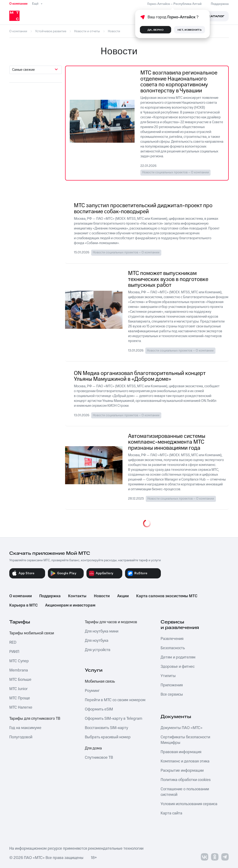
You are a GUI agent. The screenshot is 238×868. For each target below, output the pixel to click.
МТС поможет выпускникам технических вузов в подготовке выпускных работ (168, 279)
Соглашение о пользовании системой (185, 792)
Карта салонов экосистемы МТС (167, 596)
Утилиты (168, 676)
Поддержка (50, 596)
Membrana (19, 670)
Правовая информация (181, 752)
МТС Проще (20, 698)
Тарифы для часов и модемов (111, 622)
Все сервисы (172, 694)
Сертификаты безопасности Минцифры (185, 740)
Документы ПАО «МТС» (182, 728)
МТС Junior (18, 689)
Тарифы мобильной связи (32, 633)
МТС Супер (19, 661)
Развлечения (172, 639)
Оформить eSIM (99, 709)
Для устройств (98, 650)
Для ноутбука (97, 641)
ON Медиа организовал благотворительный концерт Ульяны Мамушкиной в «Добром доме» (140, 376)
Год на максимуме (25, 728)
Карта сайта (171, 813)
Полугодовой (21, 737)
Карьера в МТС (23, 605)
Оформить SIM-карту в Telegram (114, 719)
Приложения (172, 685)
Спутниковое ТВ (99, 758)
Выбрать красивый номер (108, 737)
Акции (123, 596)
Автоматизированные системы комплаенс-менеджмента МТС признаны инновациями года (167, 442)
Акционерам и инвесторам (70, 605)
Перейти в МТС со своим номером (115, 700)
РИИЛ (14, 652)
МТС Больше (20, 680)
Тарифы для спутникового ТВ (35, 719)
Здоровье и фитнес (178, 667)
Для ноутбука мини (102, 631)
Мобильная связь (100, 681)
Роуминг (92, 691)
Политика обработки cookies (186, 780)
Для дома (93, 748)
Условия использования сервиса (189, 804)
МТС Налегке (21, 707)
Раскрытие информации (182, 771)
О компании (18, 4)
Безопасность (173, 648)
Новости (102, 596)
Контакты (77, 596)
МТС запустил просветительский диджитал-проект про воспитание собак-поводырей (143, 209)
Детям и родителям (178, 657)
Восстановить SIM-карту (106, 728)
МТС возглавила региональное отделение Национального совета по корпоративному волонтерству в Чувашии (179, 82)
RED (13, 642)
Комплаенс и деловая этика (185, 761)
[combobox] (36, 70)
